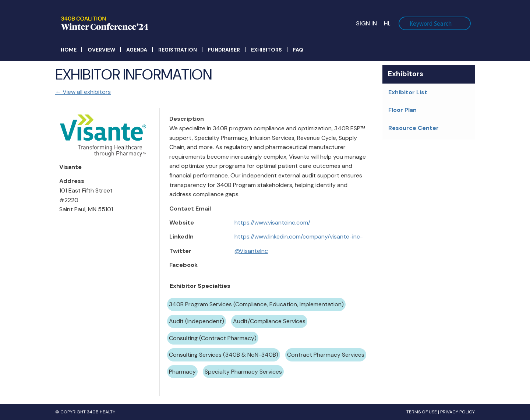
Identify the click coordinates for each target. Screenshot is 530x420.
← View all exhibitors (83, 92)
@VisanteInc (251, 251)
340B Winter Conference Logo (166, 23)
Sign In (366, 23)
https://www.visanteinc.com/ (272, 223)
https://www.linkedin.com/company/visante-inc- (299, 237)
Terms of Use (422, 412)
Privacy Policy (457, 412)
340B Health (101, 412)
